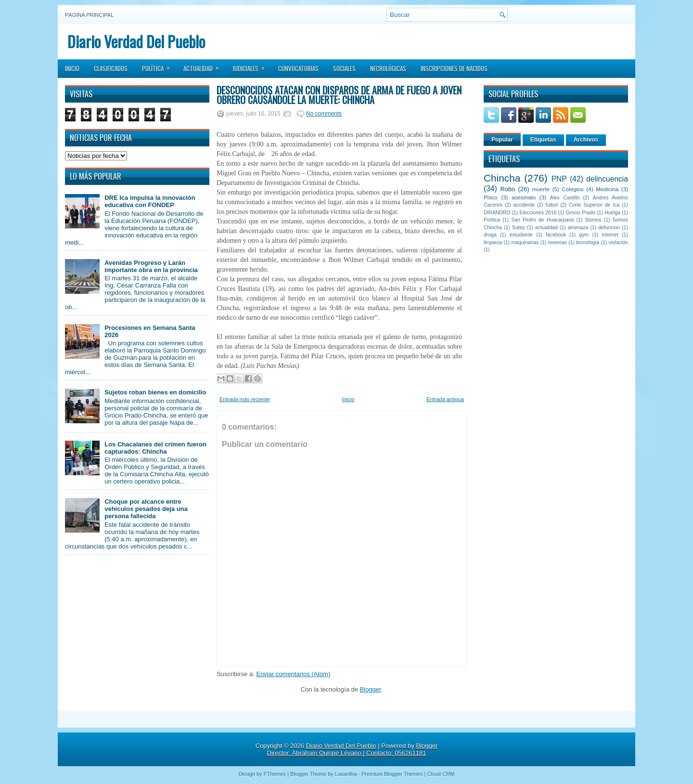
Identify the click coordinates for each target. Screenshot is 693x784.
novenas (558, 242)
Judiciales (252, 65)
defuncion (609, 228)
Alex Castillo (565, 198)
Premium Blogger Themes (392, 774)
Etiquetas (543, 140)
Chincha (502, 178)
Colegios (572, 189)
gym (584, 235)
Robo (507, 189)
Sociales (344, 68)
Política (159, 65)
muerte (541, 189)
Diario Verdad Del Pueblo (136, 41)
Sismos (593, 220)
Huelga (612, 213)
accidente (524, 205)
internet (610, 235)
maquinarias (525, 242)
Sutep (519, 228)
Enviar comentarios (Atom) (293, 674)
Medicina (607, 189)
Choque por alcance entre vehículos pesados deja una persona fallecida (146, 509)
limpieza (493, 242)
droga (490, 235)
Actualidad (204, 65)
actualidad (546, 228)
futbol (552, 205)
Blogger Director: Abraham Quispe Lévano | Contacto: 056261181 (353, 749)
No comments (324, 114)
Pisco (491, 197)
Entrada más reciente (245, 399)
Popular (502, 140)
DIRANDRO (497, 213)
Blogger (371, 689)
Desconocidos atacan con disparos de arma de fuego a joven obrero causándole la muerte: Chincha (339, 95)
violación (618, 242)
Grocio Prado (580, 213)
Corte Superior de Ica (594, 205)
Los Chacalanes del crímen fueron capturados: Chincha (155, 448)
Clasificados (111, 68)
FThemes (275, 774)
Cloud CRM (441, 774)
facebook (556, 235)
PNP (559, 179)
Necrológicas (388, 68)
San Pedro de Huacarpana (542, 220)
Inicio (72, 68)
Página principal (89, 15)
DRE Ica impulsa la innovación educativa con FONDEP (150, 201)
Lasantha (346, 774)
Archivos (586, 140)
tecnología (588, 242)
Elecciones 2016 (538, 213)
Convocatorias (298, 68)
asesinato (524, 197)
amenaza (578, 228)
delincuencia (607, 179)
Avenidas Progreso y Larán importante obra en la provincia (151, 266)
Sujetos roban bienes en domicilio (155, 392)
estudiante (521, 235)
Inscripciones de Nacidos (454, 68)
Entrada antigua (445, 399)
